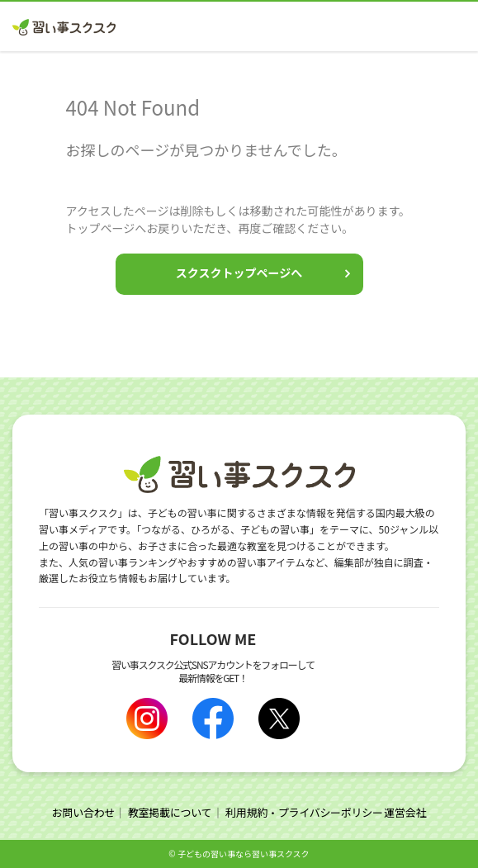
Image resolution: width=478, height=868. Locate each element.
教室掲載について (170, 812)
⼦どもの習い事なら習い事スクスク (244, 854)
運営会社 (405, 812)
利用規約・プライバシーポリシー (304, 812)
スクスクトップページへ (239, 273)
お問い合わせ (83, 812)
